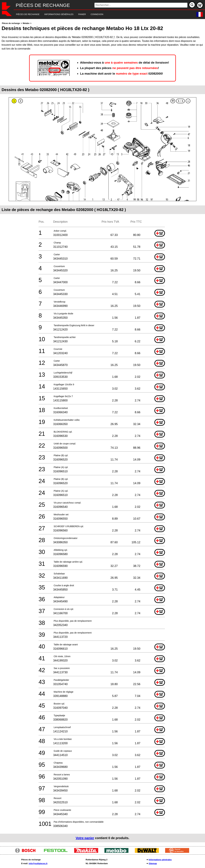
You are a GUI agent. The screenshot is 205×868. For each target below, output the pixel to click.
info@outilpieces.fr (38, 863)
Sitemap (153, 863)
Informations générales (160, 860)
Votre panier (85, 838)
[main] (102, 432)
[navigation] (98, 14)
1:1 (180, 101)
